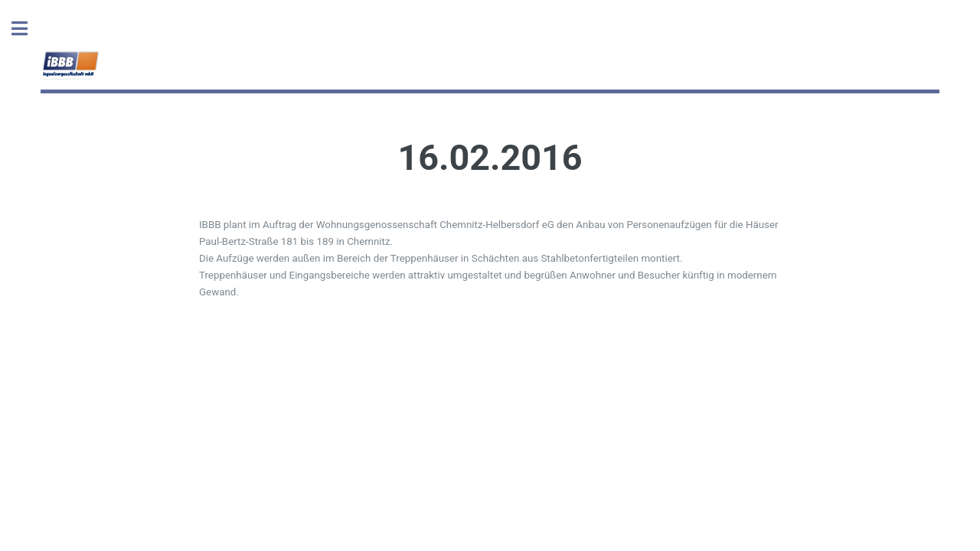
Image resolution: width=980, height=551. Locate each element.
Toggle (28, 29)
